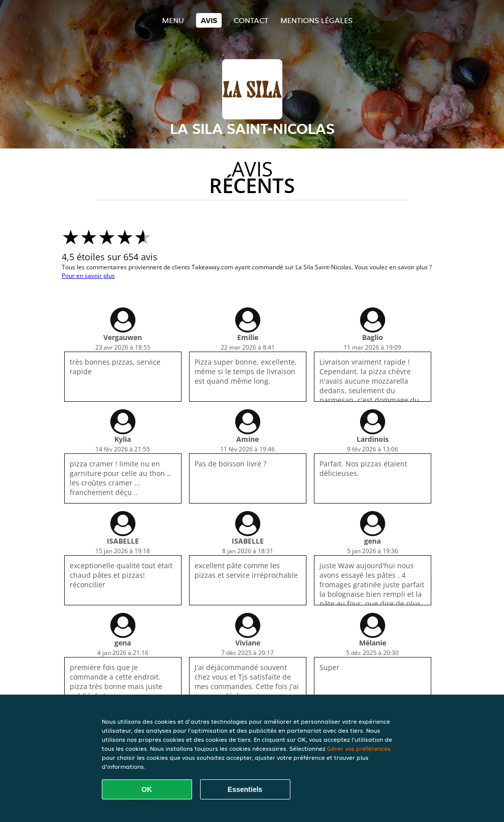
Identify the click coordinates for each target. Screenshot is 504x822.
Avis (209, 20)
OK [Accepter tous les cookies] (147, 789)
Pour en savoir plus (88, 276)
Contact (251, 20)
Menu (173, 20)
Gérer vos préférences (359, 749)
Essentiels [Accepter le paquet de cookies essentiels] (245, 789)
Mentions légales (316, 20)
